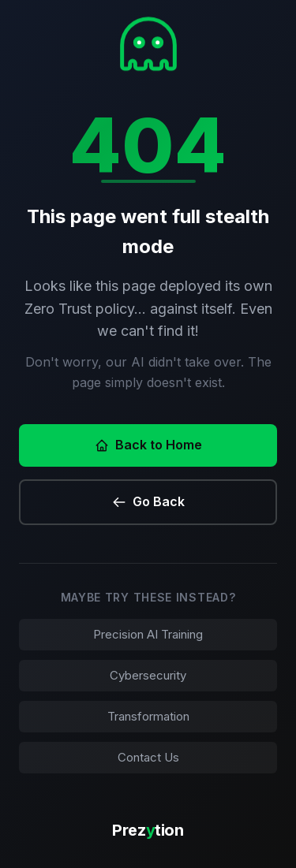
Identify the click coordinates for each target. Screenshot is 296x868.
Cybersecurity (148, 675)
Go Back (148, 501)
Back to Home (148, 445)
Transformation (148, 716)
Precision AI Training (148, 634)
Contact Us (148, 757)
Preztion (148, 830)
